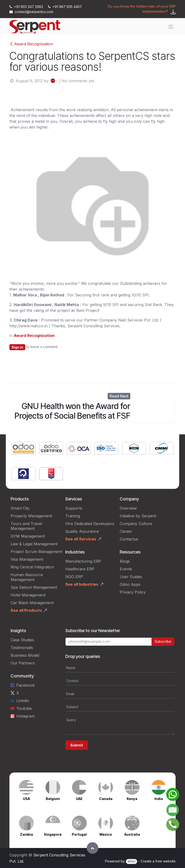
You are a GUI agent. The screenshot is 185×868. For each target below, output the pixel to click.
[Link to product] (23, 449)
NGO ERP (74, 577)
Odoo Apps (130, 584)
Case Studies (22, 640)
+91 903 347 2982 (27, 7)
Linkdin (23, 701)
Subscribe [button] (163, 641)
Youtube (24, 708)
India (159, 799)
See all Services (81, 539)
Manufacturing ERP (83, 561)
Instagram (26, 716)
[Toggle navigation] (171, 27)
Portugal (79, 834)
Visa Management (27, 559)
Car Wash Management (32, 603)
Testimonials (22, 648)
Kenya (132, 799)
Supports (74, 508)
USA (26, 799)
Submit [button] (77, 745)
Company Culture (136, 524)
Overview (128, 508)
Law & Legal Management (34, 544)
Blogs (125, 561)
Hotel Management (28, 595)
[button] (92, 848)
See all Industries (82, 584)
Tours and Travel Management (26, 526)
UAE (79, 799)
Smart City (20, 508)
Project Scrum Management (36, 552)
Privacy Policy (133, 592)
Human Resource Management (27, 577)
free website (165, 861)
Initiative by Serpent (138, 516)
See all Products (26, 610)
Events (126, 569)
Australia (132, 834)
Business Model (25, 655)
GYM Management (28, 536)
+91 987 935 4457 (65, 7)
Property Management (31, 516)
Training (73, 516)
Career (126, 531)
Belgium (53, 799)
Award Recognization (31, 44)
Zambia (26, 834)
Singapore (53, 834)
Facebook (26, 685)
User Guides (131, 577)
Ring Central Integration (32, 567)
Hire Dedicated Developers (90, 524)
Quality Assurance (82, 531)
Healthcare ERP (80, 569)
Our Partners (23, 663)
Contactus (129, 539)
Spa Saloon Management (34, 587)
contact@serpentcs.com (31, 12)
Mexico (106, 834)
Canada (106, 799)
